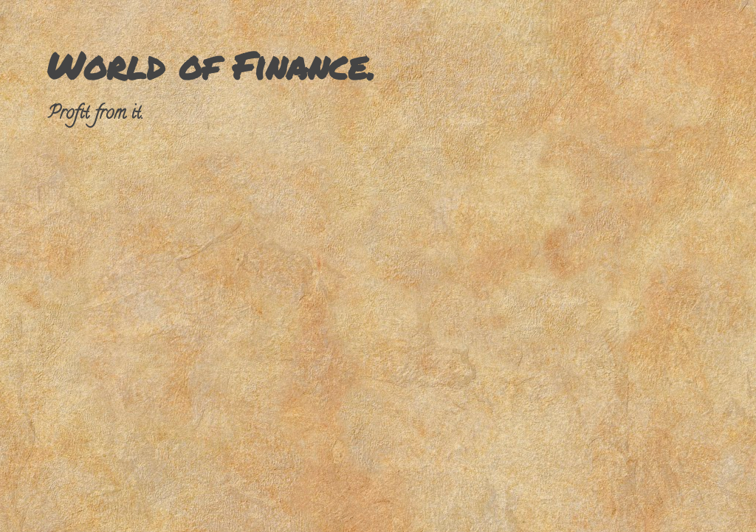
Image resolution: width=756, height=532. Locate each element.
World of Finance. (211, 65)
